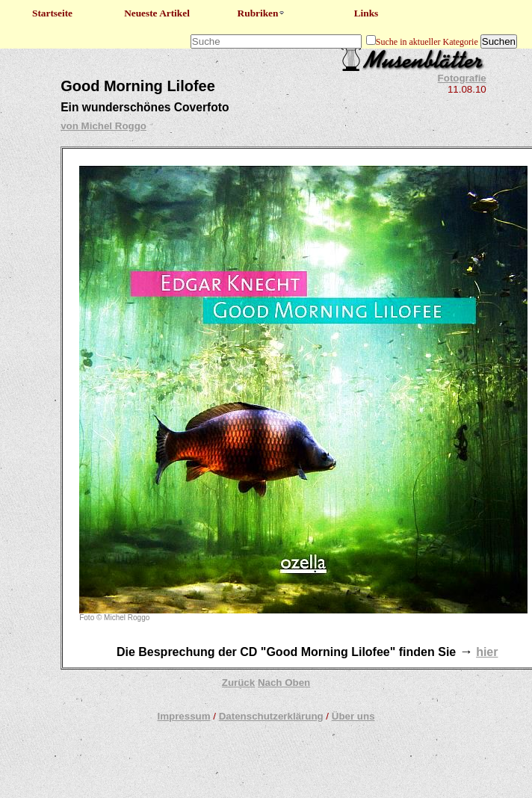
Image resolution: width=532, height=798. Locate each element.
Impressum (183, 716)
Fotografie (462, 78)
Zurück (238, 683)
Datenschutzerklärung (271, 716)
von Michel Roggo (103, 126)
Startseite (52, 13)
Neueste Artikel (157, 13)
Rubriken (262, 13)
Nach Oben (284, 683)
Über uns (353, 716)
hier (487, 652)
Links (366, 13)
